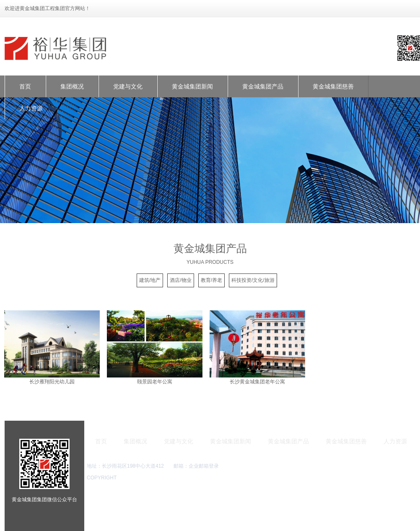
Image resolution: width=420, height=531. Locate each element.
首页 (25, 86)
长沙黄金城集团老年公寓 (257, 382)
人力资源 (31, 108)
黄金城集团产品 (263, 86)
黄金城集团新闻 (192, 86)
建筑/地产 (150, 280)
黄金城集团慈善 (333, 86)
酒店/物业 (180, 280)
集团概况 (72, 86)
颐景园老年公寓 (155, 382)
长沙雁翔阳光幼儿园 (52, 382)
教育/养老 (211, 280)
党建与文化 (128, 86)
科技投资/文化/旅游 (253, 280)
